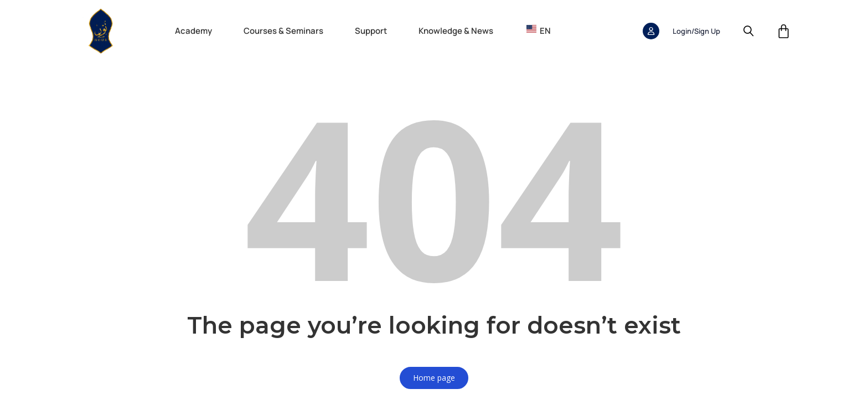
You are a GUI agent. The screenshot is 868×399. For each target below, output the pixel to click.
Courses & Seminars (283, 31)
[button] (199, 31)
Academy (193, 31)
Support (371, 31)
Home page (434, 378)
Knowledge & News (456, 31)
